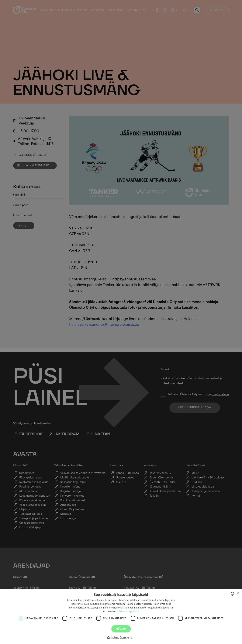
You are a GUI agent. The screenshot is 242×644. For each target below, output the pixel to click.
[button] (121, 637)
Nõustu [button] (121, 629)
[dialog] (121, 617)
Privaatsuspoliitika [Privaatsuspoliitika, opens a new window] (129, 611)
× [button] (238, 594)
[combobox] (233, 594)
